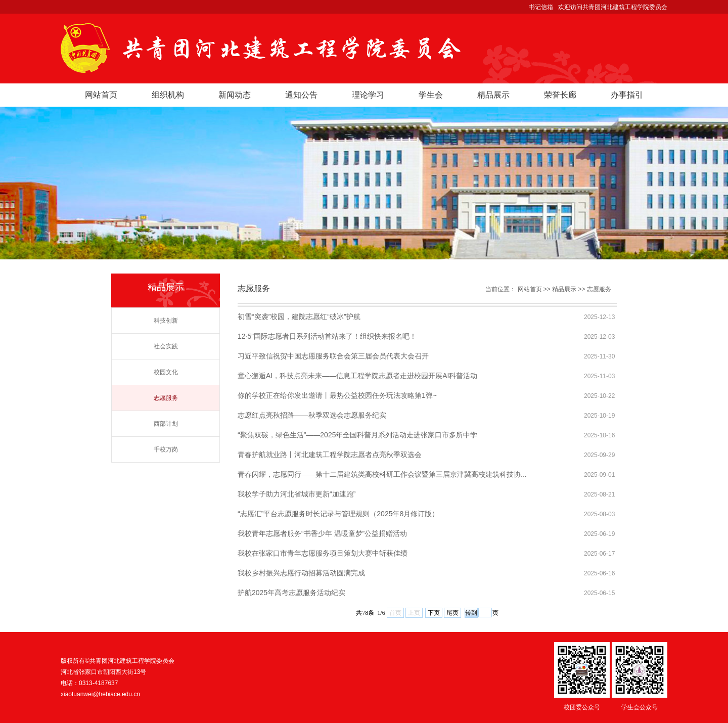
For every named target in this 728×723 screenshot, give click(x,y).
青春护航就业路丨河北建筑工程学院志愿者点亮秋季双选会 (330, 455)
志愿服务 (166, 398)
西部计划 (166, 424)
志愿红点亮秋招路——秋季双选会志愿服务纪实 (312, 415)
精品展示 (493, 95)
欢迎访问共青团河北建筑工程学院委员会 (613, 7)
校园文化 (166, 372)
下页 (434, 613)
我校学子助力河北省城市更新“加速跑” (297, 494)
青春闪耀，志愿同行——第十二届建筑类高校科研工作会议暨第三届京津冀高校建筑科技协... (382, 474)
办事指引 (627, 95)
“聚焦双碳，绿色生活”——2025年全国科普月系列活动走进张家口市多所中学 (357, 435)
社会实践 (166, 346)
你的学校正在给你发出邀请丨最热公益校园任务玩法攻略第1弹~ (337, 395)
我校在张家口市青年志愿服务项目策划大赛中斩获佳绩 (323, 553)
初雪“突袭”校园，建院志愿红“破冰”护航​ (299, 317)
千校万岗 (166, 449)
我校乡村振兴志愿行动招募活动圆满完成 (301, 573)
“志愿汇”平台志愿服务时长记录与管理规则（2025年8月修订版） (338, 514)
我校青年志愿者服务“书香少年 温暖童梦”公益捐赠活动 (322, 533)
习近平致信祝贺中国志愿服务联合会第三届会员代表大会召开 (333, 356)
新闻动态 (235, 95)
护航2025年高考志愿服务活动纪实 (291, 593)
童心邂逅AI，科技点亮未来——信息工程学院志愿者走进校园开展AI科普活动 (357, 376)
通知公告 (301, 95)
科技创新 (166, 321)
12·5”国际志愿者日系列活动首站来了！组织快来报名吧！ (327, 336)
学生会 (431, 95)
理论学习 (368, 95)
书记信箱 (541, 7)
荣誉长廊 (560, 95)
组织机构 (168, 95)
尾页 (452, 613)
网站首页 (101, 95)
